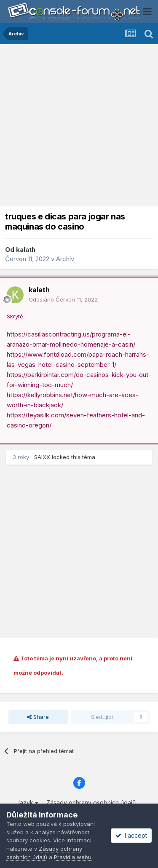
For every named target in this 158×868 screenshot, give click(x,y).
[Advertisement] (79, 127)
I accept (131, 835)
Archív (65, 259)
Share (38, 717)
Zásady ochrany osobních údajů (91, 803)
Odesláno (63, 299)
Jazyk (27, 803)
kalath (26, 250)
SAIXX (42, 457)
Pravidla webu (73, 857)
